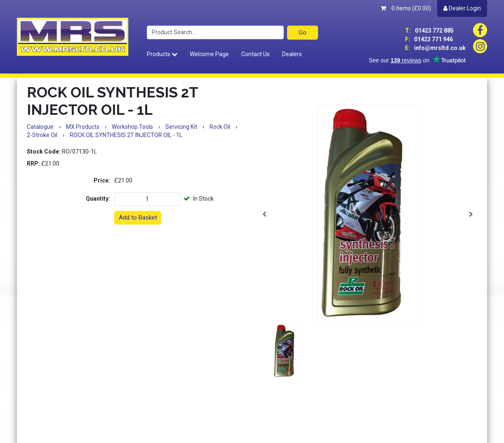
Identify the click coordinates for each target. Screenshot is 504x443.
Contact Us (256, 54)
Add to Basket (138, 218)
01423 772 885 (429, 31)
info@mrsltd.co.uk (435, 48)
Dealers (292, 54)
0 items (406, 8)
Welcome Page (209, 54)
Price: (102, 180)
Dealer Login (462, 8)
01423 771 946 (429, 39)
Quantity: (98, 199)
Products (162, 54)
